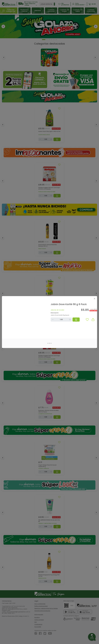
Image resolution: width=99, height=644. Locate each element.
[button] (93, 320)
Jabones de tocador (57, 310)
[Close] (95, 299)
